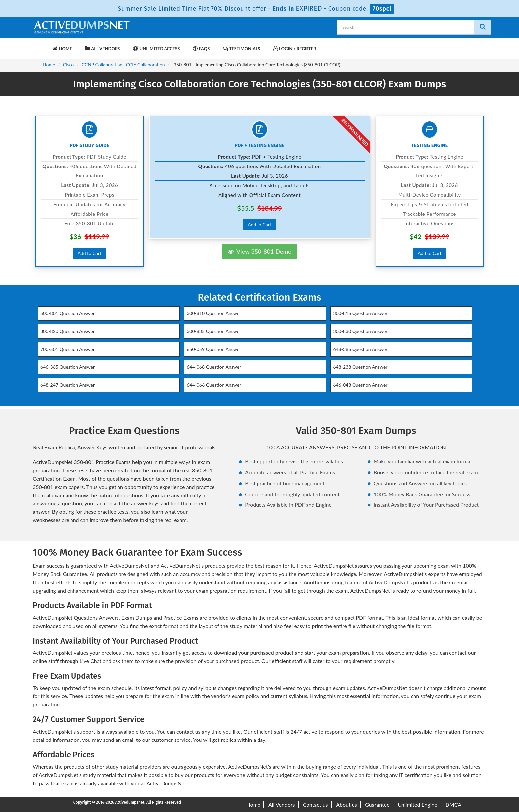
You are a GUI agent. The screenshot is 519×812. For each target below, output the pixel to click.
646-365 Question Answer (68, 367)
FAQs (201, 48)
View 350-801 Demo (260, 251)
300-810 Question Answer (214, 313)
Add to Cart (89, 253)
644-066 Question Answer (214, 385)
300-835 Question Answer (214, 331)
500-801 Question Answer (68, 313)
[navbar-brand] (41, 45)
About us (346, 805)
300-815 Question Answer (360, 313)
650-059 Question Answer (214, 349)
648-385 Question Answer (360, 349)
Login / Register (295, 48)
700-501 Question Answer (68, 349)
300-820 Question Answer (68, 331)
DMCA (454, 805)
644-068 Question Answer (214, 367)
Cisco (68, 64)
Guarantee (377, 805)
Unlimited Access (156, 48)
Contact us (315, 805)
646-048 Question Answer (360, 385)
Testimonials (242, 48)
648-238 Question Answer (360, 367)
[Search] (483, 27)
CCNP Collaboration (102, 64)
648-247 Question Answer (68, 385)
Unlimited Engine (417, 805)
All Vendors (102, 48)
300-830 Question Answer (360, 331)
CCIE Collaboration (145, 64)
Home (62, 48)
